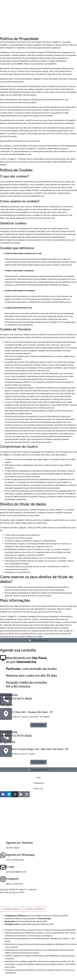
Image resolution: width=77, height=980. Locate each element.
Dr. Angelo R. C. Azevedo (14, 48)
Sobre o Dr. (39, 788)
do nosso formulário (8, 136)
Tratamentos (39, 783)
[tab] (11, 909)
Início (38, 778)
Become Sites (19, 892)
